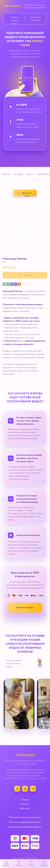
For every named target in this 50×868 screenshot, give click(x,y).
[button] (25, 608)
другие (21, 341)
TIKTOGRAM (12, 6)
